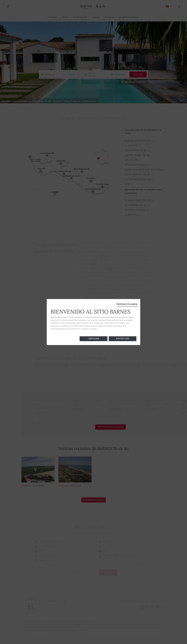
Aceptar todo (123, 339)
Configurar (94, 339)
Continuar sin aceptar (127, 304)
